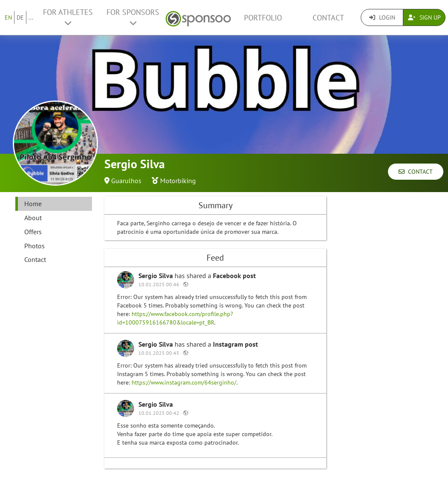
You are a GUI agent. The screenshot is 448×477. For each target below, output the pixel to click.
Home (33, 204)
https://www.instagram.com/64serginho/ (184, 382)
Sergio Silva (157, 276)
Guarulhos (126, 181)
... (31, 17)
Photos (34, 246)
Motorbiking (178, 181)
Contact (328, 18)
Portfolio (263, 18)
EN (8, 17)
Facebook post (234, 276)
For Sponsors (133, 17)
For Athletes (68, 17)
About (33, 218)
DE (20, 17)
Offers (33, 232)
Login (382, 17)
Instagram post (235, 344)
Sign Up (424, 17)
